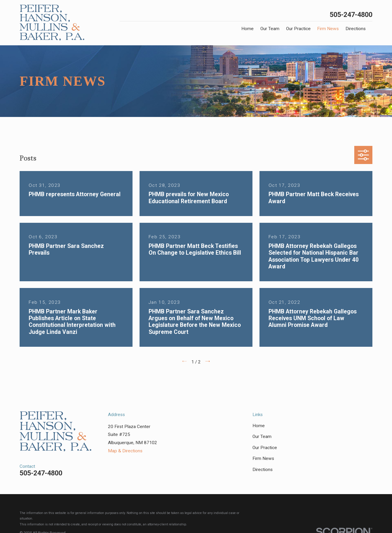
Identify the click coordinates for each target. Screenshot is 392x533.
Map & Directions (125, 451)
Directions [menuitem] (356, 29)
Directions (263, 470)
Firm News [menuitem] (328, 29)
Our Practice (265, 448)
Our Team (262, 437)
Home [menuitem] (247, 29)
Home (259, 426)
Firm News (263, 458)
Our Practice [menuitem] (298, 29)
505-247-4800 (351, 15)
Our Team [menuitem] (270, 29)
